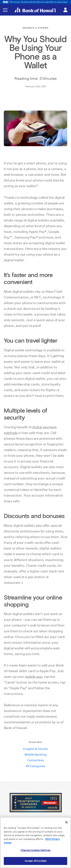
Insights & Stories (35, 749)
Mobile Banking (36, 755)
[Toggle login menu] (65, 10)
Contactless (35, 760)
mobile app (33, 677)
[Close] (66, 822)
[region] (35, 842)
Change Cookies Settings (35, 850)
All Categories (35, 766)
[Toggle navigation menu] (5, 10)
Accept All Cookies (35, 861)
